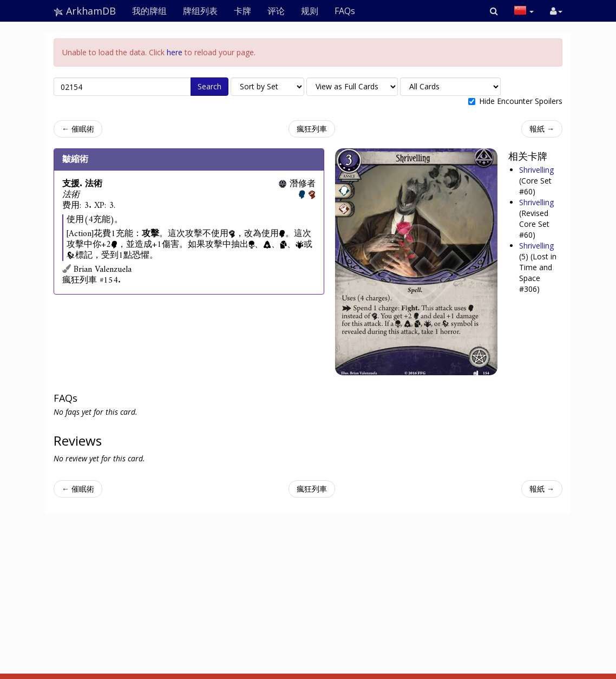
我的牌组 (149, 11)
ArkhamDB (85, 11)
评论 (276, 11)
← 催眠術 (78, 129)
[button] (494, 11)
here (175, 52)
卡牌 (243, 11)
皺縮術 (75, 159)
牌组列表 (200, 11)
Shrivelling (536, 170)
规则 (310, 11)
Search (209, 86)
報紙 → (542, 129)
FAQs (345, 11)
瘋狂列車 (312, 129)
